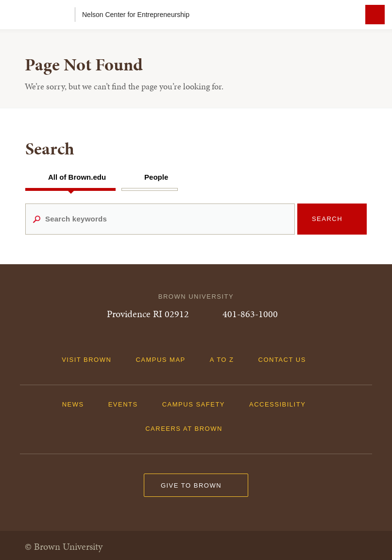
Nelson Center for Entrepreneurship (136, 15)
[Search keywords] (160, 219)
